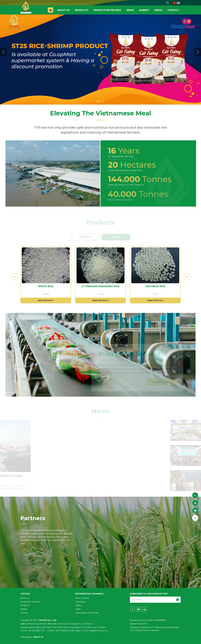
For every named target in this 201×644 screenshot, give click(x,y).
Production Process (30, 602)
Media (158, 10)
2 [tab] (100, 101)
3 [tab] (103, 101)
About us (63, 10)
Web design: (26, 637)
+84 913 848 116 (62, 631)
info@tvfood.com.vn (98, 631)
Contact (173, 10)
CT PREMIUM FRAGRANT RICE (100, 286)
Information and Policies (87, 613)
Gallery (78, 605)
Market (144, 10)
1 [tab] (98, 101)
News (130, 10)
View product (46, 300)
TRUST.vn (38, 637)
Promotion (80, 602)
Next (198, 52)
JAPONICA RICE (155, 286)
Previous (3, 52)
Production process (107, 10)
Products (82, 10)
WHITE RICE (46, 286)
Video (78, 609)
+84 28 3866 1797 (36, 631)
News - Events (82, 598)
